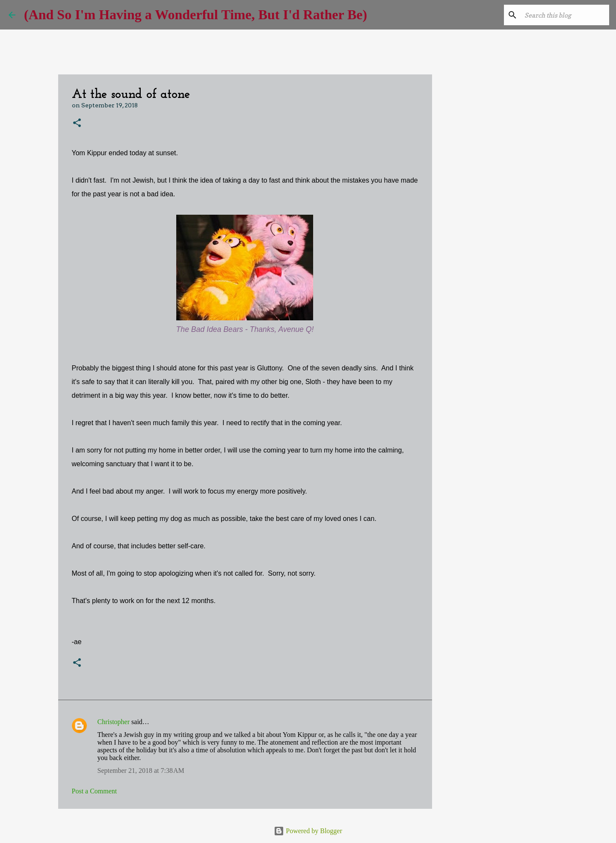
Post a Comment (95, 791)
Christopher (114, 722)
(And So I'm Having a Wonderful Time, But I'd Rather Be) (195, 15)
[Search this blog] (564, 15)
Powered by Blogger (308, 831)
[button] (77, 123)
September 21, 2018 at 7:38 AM (141, 771)
